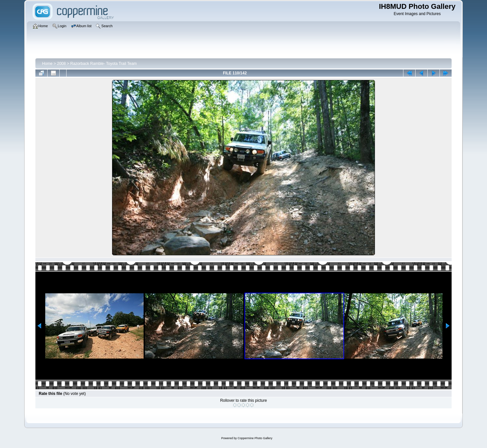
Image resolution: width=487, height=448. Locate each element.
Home (47, 64)
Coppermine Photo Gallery (255, 438)
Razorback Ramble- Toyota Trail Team (103, 64)
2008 (61, 64)
